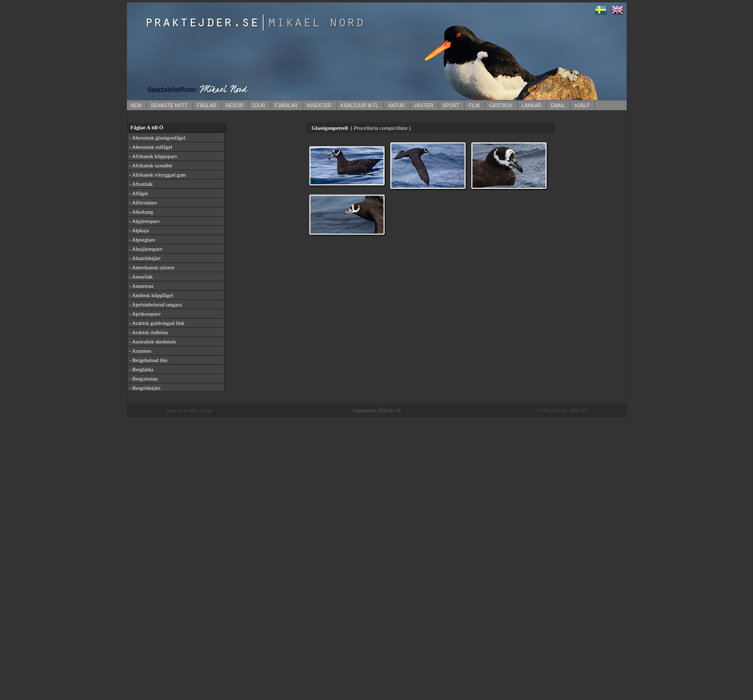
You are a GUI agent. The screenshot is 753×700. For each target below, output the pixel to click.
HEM (136, 106)
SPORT (451, 106)
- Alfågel (139, 193)
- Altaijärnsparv (146, 249)
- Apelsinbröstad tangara (156, 304)
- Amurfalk (141, 277)
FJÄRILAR (286, 106)
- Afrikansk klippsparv (153, 156)
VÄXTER (424, 106)
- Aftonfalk (141, 184)
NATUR (396, 106)
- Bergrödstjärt (145, 388)
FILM (474, 106)
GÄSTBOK (501, 106)
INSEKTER (319, 106)
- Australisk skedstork (153, 341)
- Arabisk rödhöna (149, 332)
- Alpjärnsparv (145, 221)
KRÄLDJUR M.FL (360, 106)
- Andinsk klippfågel (151, 295)
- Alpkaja (139, 230)
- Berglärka (142, 369)
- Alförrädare (143, 202)
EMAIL (558, 106)
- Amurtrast (142, 286)
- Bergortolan (144, 379)
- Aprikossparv (145, 314)
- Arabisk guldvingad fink (157, 323)
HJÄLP (582, 106)
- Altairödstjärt (145, 258)
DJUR (259, 106)
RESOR (234, 106)
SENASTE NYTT (169, 106)
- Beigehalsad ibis (149, 360)
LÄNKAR (531, 106)
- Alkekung (141, 212)
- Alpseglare (142, 240)
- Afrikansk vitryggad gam (158, 175)
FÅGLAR (206, 106)
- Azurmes (141, 351)
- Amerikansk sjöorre (152, 267)
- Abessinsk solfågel (151, 147)
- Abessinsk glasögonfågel (157, 138)
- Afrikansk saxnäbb (151, 165)
